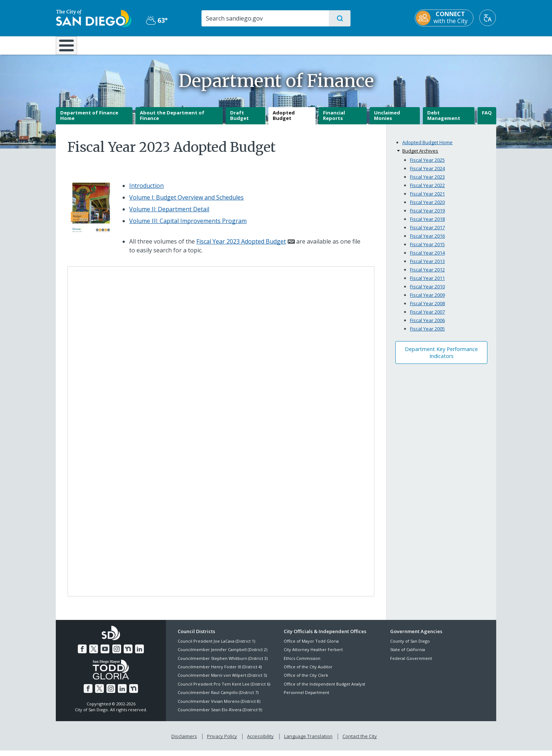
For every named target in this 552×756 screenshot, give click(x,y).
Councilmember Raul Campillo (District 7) (218, 698)
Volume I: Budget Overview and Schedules (186, 202)
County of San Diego (410, 646)
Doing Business (250, 45)
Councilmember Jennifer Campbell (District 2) (222, 655)
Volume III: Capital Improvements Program (188, 226)
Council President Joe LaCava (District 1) (216, 646)
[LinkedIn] (139, 654)
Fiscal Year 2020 (427, 207)
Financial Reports (334, 121)
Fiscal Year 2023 (427, 182)
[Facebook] (82, 654)
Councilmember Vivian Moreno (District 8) (219, 706)
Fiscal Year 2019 (427, 216)
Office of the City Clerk (306, 681)
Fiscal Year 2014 (427, 258)
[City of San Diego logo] (93, 18)
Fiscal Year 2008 (427, 308)
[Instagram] (117, 654)
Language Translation (308, 742)
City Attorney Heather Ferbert (313, 655)
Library (317, 45)
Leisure (118, 45)
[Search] (265, 18)
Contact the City (360, 742)
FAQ (487, 118)
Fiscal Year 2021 (427, 199)
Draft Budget (239, 121)
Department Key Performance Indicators (441, 358)
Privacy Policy (222, 742)
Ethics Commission (302, 663)
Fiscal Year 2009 (427, 300)
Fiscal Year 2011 (427, 283)
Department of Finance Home (89, 121)
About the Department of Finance (172, 121)
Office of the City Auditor (308, 672)
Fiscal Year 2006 (427, 325)
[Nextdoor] (128, 654)
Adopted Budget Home (427, 148)
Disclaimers (184, 742)
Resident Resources (185, 45)
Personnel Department (306, 698)
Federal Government (411, 663)
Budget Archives (420, 156)
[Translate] (488, 18)
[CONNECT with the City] (444, 18)
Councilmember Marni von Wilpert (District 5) (222, 681)
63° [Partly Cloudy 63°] (157, 20)
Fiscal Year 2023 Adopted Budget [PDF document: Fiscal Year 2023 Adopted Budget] (241, 246)
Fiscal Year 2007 (427, 317)
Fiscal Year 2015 (427, 249)
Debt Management (444, 121)
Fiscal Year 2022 (427, 190)
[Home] (70, 48)
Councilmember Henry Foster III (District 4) (220, 672)
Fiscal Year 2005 (427, 334)
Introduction (146, 191)
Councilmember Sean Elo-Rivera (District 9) (220, 715)
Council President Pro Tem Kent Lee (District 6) (224, 689)
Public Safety (389, 45)
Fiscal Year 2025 (427, 165)
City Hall (460, 45)
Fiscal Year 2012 (427, 275)
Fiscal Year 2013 (427, 266)
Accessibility (260, 742)
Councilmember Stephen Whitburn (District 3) (223, 663)
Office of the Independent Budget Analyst (324, 689)
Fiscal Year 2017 (427, 233)
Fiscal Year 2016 (427, 241)
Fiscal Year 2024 (427, 174)
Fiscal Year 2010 (427, 292)
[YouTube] (105, 654)
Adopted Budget (284, 121)
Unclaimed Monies (387, 121)
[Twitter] (94, 654)
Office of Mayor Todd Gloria (311, 646)
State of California (408, 655)
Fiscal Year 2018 (427, 224)
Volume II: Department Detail (169, 214)
